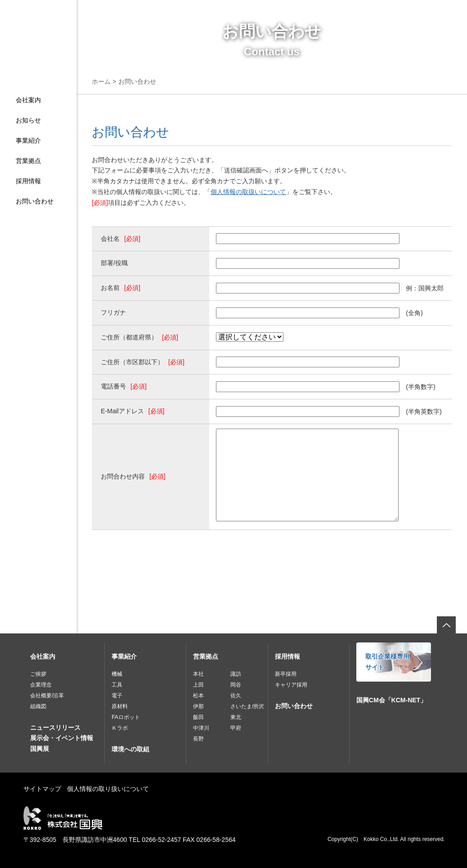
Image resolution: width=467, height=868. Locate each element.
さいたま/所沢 (247, 706)
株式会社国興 (38, 53)
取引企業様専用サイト (387, 662)
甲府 (236, 728)
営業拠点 (28, 161)
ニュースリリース (55, 728)
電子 (117, 696)
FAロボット (126, 717)
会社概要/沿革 (47, 696)
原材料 (120, 706)
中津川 (201, 728)
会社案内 (28, 100)
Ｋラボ (120, 728)
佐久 (236, 696)
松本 (198, 696)
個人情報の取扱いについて (248, 192)
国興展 (40, 749)
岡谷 (236, 685)
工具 (117, 685)
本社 (198, 674)
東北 (236, 717)
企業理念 (41, 685)
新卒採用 (286, 674)
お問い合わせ (35, 201)
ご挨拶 (38, 674)
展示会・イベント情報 (62, 738)
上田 (198, 685)
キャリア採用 (291, 685)
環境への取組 (130, 749)
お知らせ (28, 120)
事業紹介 (28, 140)
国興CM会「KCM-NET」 (391, 700)
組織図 (38, 706)
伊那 (198, 706)
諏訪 (236, 674)
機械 (117, 674)
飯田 (198, 717)
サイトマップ (42, 789)
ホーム (101, 81)
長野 (198, 739)
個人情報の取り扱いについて (108, 789)
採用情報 (28, 181)
